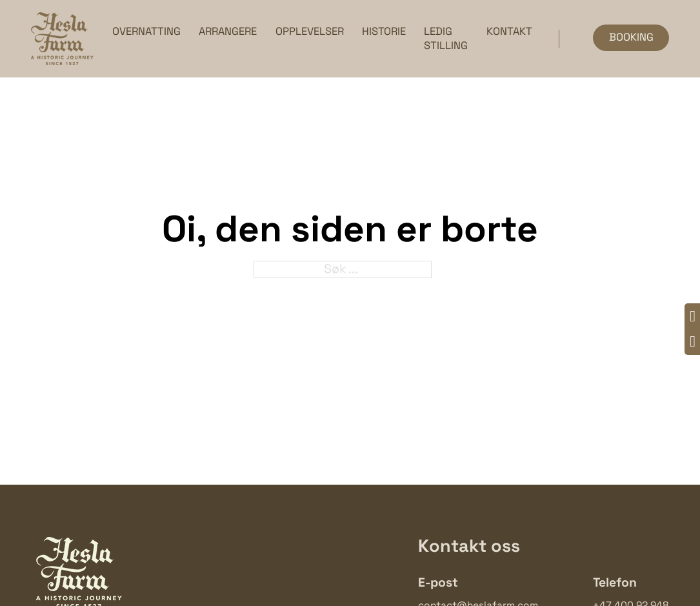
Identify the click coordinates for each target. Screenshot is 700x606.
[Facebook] (693, 317)
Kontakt (509, 31)
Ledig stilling (446, 38)
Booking (631, 37)
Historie (384, 31)
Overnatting (146, 31)
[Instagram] (693, 342)
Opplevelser (310, 31)
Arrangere (228, 31)
